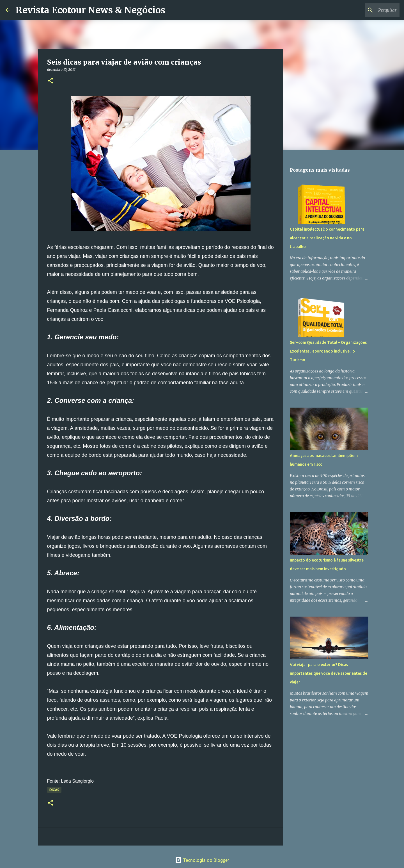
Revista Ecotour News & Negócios (90, 10)
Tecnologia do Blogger (202, 860)
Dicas (54, 790)
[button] (50, 81)
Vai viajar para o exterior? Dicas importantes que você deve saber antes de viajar (329, 673)
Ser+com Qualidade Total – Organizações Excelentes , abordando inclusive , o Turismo (328, 351)
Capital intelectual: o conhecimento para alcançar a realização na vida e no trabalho (327, 238)
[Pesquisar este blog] (370, 10)
